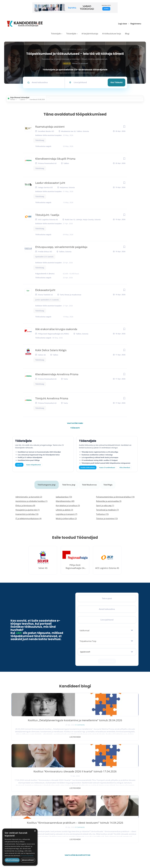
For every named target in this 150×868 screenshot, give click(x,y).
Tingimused (117, 856)
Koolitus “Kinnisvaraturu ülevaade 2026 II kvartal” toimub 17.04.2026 (75, 721)
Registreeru (136, 24)
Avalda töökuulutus (88, 467)
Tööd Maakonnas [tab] (90, 483)
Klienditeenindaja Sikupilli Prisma (55, 159)
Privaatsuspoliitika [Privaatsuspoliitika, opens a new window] (27, 856)
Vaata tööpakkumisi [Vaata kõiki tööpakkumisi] (33, 465)
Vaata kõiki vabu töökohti (75, 424)
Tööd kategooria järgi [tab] (45, 483)
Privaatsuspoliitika (108, 834)
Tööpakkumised (107, 808)
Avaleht (105, 803)
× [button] (35, 831)
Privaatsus (108, 856)
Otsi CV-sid (66, 808)
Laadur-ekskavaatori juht (50, 183)
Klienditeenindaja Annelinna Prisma (57, 374)
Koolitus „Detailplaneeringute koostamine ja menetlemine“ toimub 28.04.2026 (32, 721)
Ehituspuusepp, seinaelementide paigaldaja (61, 247)
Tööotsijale (56, 34)
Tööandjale (71, 34)
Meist (104, 818)
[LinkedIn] (33, 810)
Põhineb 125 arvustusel (75, 63)
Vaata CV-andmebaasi (107, 467)
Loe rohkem (32, 734)
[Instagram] (27, 810)
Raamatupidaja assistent (50, 127)
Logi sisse (123, 24)
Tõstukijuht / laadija (47, 215)
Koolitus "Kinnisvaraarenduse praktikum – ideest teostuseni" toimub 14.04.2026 (118, 722)
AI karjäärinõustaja (90, 34)
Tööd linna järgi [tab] (69, 483)
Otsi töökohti (116, 82)
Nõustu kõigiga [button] (12, 860)
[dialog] (20, 847)
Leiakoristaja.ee (16, 817)
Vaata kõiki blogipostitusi (77, 750)
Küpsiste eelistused (130, 856)
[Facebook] (15, 810)
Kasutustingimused (108, 828)
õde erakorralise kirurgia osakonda (56, 329)
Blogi (127, 34)
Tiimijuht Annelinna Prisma (52, 398)
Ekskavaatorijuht (45, 290)
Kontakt (105, 823)
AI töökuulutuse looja (112, 34)
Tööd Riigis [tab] (110, 483)
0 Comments (37, 729)
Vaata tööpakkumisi (68, 833)
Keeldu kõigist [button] (28, 860)
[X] (21, 810)
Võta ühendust (125, 467)
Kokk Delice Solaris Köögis (51, 350)
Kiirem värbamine (68, 813)
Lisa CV (19, 465)
